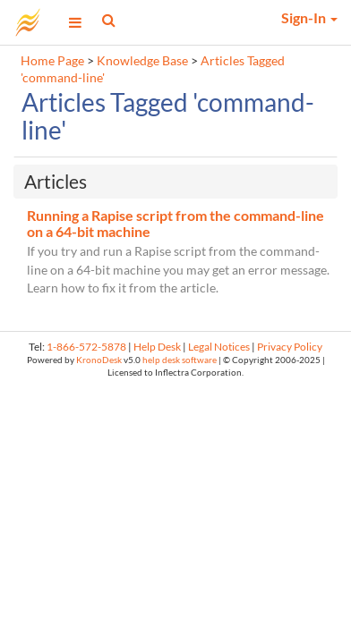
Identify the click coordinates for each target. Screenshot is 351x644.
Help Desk (157, 347)
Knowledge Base (142, 61)
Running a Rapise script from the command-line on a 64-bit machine (175, 223)
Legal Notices (219, 347)
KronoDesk (99, 360)
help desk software (180, 360)
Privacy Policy (290, 347)
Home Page (52, 61)
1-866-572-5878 (86, 347)
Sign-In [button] (309, 17)
